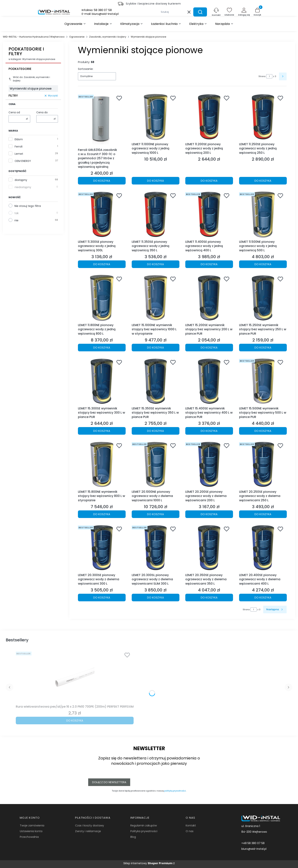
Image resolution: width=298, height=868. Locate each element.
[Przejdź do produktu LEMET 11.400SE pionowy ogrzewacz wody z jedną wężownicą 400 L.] (209, 215)
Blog (133, 837)
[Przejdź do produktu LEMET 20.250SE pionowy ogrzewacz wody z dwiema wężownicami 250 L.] (263, 465)
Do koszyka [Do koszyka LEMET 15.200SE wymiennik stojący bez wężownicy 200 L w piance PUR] (209, 348)
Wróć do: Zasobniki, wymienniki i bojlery (29, 79)
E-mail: (100, 14)
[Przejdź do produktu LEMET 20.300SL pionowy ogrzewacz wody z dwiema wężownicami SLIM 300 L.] (156, 548)
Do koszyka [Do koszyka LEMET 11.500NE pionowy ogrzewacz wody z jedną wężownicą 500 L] (263, 264)
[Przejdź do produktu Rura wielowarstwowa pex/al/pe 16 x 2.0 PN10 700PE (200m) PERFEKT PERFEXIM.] (75, 677)
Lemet (19, 154)
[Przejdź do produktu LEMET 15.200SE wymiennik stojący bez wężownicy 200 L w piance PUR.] (209, 298)
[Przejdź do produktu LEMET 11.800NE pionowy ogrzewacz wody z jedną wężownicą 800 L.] (102, 298)
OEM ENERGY (23, 161)
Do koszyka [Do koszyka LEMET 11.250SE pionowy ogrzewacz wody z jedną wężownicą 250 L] (263, 181)
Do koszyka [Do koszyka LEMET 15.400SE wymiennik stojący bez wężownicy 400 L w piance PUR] (209, 431)
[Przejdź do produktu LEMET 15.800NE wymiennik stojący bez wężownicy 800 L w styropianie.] (102, 465)
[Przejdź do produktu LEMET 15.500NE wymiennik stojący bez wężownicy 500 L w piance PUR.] (263, 381)
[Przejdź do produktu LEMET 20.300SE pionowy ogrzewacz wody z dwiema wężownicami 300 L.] (102, 548)
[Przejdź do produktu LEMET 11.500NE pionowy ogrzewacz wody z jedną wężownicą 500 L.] (263, 215)
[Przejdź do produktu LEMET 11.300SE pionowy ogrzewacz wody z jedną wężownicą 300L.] (102, 215)
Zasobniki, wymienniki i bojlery (108, 37)
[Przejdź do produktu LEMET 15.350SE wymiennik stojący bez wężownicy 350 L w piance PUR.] (156, 381)
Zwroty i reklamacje (88, 831)
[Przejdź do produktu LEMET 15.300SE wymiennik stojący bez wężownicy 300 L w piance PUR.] (102, 381)
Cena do (42, 112)
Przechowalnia (29, 837)
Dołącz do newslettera (109, 782)
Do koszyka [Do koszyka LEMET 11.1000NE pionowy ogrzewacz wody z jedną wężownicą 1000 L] (155, 181)
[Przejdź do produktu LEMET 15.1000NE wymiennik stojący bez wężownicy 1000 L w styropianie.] (156, 298)
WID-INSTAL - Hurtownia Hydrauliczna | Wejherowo (34, 37)
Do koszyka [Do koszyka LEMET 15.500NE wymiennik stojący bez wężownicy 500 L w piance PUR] (263, 431)
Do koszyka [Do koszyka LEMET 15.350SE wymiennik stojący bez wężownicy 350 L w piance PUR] (155, 431)
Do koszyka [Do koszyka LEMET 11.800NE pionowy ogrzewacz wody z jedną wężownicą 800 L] (102, 348)
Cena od (14, 112)
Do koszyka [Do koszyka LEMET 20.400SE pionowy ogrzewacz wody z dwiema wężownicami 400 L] (263, 598)
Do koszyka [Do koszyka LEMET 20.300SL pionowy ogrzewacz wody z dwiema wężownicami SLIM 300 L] (155, 598)
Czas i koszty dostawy (90, 825)
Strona (262, 76)
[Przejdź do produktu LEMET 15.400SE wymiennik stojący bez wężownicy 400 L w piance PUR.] (209, 381)
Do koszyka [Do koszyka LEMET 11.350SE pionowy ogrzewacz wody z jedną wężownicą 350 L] (155, 264)
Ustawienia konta (31, 831)
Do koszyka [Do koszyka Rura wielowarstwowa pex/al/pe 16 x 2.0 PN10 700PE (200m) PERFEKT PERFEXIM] (75, 721)
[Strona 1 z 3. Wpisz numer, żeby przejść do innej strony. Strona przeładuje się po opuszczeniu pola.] (269, 76)
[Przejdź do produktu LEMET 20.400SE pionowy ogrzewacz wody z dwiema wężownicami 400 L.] (263, 548)
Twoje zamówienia (32, 825)
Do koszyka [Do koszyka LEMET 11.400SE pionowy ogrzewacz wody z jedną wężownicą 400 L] (209, 264)
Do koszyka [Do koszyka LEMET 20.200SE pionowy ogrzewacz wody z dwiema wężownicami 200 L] (209, 514)
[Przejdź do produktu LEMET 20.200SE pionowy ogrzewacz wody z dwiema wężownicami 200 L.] (209, 465)
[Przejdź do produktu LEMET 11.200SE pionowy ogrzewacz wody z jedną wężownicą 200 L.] (209, 117)
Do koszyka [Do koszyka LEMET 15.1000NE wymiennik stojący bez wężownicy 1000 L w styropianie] (155, 348)
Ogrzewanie (77, 37)
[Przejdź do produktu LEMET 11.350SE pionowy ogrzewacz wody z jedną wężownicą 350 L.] (156, 215)
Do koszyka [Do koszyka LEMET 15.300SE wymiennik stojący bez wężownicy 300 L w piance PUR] (102, 431)
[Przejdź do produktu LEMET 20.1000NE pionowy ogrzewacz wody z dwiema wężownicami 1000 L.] (156, 465)
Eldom (19, 139)
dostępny (21, 180)
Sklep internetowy (148, 863)
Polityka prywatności (144, 831)
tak (17, 213)
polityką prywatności (175, 791)
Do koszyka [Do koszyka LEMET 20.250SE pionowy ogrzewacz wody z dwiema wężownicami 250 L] (263, 514)
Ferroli (19, 147)
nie (16, 220)
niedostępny (23, 187)
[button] (200, 12)
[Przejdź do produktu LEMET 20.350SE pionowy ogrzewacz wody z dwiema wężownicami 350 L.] (209, 548)
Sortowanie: (86, 69)
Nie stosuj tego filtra (28, 206)
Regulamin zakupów (144, 825)
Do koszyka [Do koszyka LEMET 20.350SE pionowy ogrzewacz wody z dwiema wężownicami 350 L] (209, 598)
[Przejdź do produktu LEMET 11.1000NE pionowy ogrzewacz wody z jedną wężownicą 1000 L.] (156, 117)
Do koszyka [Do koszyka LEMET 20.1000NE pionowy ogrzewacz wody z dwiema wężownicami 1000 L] (155, 514)
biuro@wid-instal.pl (254, 849)
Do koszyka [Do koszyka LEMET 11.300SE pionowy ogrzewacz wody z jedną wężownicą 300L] (102, 264)
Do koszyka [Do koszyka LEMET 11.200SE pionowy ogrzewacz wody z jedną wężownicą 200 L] (209, 181)
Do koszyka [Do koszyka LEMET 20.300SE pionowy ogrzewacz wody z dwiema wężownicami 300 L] (102, 598)
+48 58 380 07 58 (253, 843)
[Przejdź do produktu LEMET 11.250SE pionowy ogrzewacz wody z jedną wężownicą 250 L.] (263, 117)
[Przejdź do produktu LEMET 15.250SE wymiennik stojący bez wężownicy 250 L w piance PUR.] (263, 298)
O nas (190, 831)
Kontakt (191, 825)
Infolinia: (97, 10)
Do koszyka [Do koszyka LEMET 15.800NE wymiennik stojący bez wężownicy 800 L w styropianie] (102, 514)
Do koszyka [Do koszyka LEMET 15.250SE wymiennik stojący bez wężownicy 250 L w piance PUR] (263, 348)
